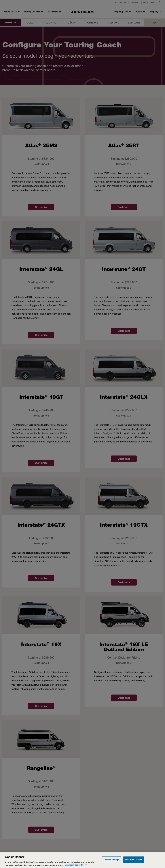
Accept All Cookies (134, 860)
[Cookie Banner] (82, 860)
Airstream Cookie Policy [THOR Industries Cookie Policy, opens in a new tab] (76, 865)
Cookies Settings (111, 860)
